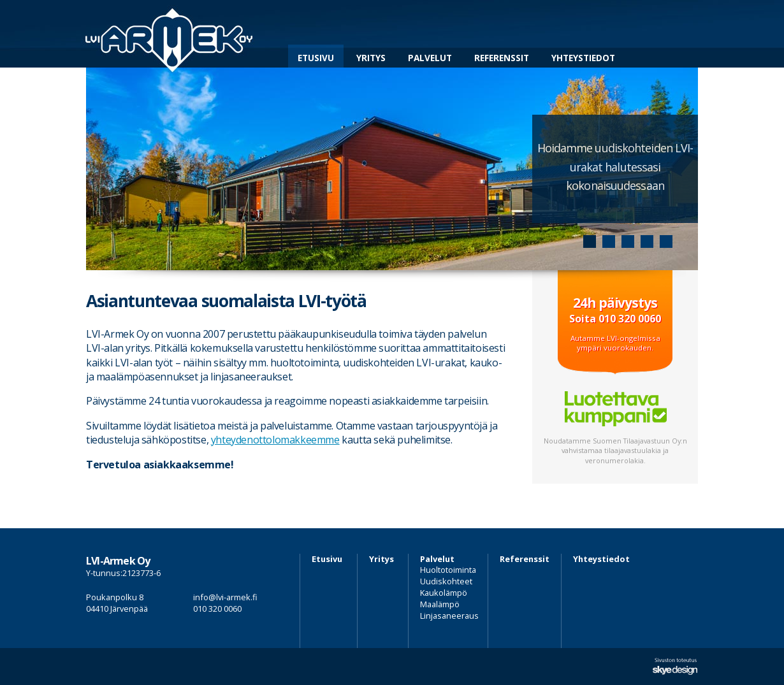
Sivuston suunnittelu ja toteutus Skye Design (675, 667)
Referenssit (502, 58)
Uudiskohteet (446, 581)
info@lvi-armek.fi (225, 597)
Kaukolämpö (444, 593)
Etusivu (316, 58)
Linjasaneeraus (449, 616)
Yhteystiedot (583, 58)
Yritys (371, 58)
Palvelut (430, 58)
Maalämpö (440, 604)
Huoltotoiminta (448, 570)
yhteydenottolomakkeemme (275, 440)
